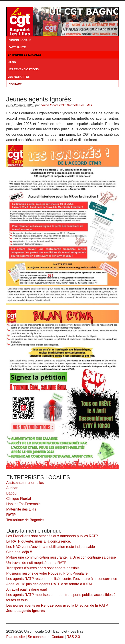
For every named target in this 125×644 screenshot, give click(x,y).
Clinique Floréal (19, 499)
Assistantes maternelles (25, 483)
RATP (11, 515)
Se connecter (38, 637)
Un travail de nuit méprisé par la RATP (36, 563)
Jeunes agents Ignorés (25, 611)
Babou (11, 493)
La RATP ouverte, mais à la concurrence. (39, 541)
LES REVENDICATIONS (23, 69)
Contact (15, 84)
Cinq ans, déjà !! (19, 552)
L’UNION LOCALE (19, 40)
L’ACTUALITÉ (17, 47)
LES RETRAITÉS (19, 77)
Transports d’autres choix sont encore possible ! (44, 568)
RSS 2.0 (73, 637)
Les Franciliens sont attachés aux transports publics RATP (52, 536)
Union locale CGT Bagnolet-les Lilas (66, 105)
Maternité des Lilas (21, 509)
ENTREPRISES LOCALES (25, 55)
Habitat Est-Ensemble (23, 504)
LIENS (12, 62)
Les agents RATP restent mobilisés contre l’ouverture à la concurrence (62, 579)
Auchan (12, 488)
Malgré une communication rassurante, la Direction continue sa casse (61, 557)
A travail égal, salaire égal (26, 589)
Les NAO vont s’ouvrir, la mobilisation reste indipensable (51, 547)
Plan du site (16, 637)
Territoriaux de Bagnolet (25, 520)
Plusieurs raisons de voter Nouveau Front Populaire (47, 573)
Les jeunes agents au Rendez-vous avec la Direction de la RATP (57, 605)
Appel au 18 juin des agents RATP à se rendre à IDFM (49, 584)
